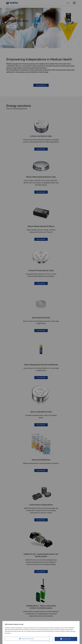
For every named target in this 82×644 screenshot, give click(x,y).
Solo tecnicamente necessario (43, 639)
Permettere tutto (67, 639)
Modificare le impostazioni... (18, 639)
